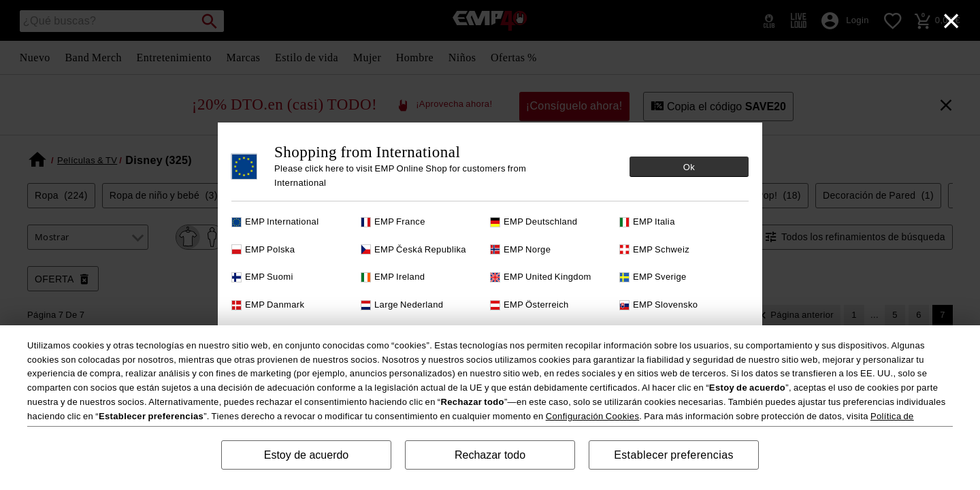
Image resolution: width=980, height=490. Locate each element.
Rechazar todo (490, 455)
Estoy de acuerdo (307, 455)
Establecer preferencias (674, 455)
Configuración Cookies (593, 416)
